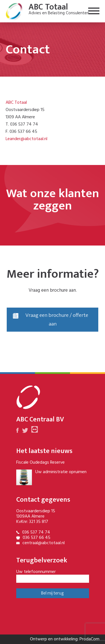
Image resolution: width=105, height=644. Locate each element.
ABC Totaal (16, 103)
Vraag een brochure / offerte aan (51, 320)
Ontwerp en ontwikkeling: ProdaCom (65, 639)
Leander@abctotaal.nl (26, 139)
